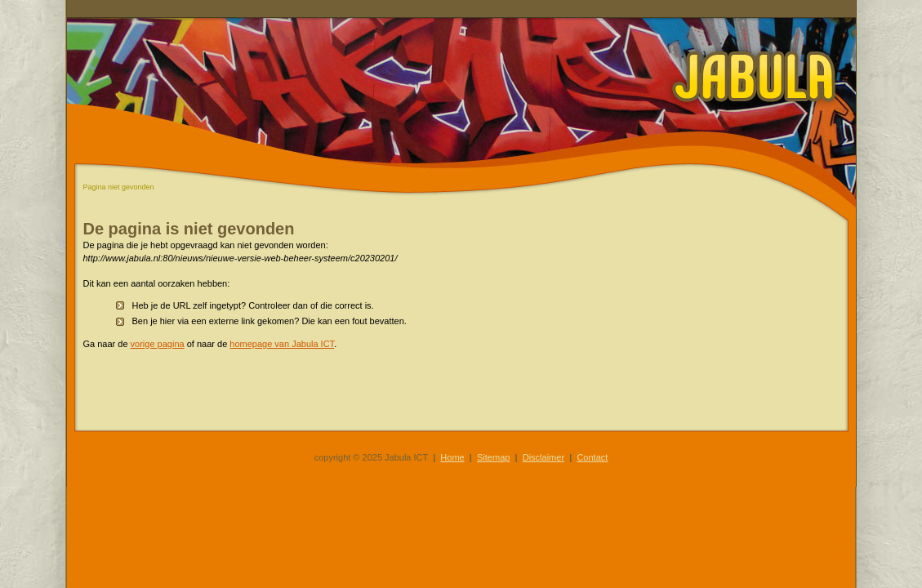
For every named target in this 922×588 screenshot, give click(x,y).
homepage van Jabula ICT (282, 344)
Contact (592, 457)
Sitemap (493, 457)
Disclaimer (543, 457)
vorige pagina (158, 344)
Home (452, 457)
